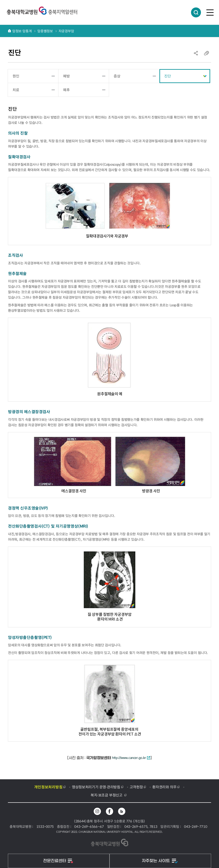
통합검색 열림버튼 (196, 12)
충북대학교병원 (42, 10)
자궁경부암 (66, 31)
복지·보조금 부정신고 (107, 795)
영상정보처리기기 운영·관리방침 (96, 787)
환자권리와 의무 (164, 787)
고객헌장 (136, 787)
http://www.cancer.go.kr (131, 758)
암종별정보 (45, 31)
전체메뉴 (210, 12)
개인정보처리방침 (48, 787)
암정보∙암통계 (22, 31)
